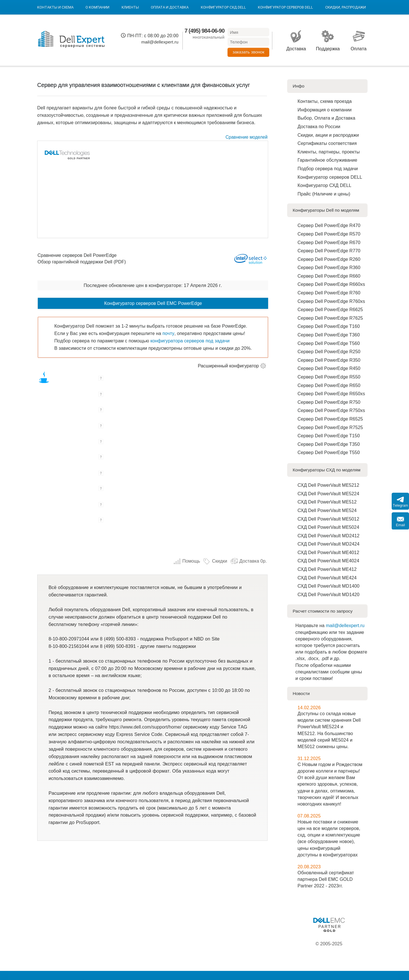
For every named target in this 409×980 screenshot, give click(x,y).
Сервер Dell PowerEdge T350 (329, 444)
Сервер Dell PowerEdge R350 (329, 360)
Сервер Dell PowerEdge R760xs (331, 301)
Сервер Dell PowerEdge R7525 (330, 427)
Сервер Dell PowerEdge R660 (329, 276)
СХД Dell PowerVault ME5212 (328, 485)
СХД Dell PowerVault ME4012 (328, 552)
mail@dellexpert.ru (160, 42)
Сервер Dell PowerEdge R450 (329, 368)
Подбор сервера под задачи (328, 168)
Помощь (187, 561)
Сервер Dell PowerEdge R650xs (331, 394)
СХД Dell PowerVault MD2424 (329, 544)
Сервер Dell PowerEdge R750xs (331, 410)
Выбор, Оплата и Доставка (326, 118)
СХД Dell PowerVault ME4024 (328, 561)
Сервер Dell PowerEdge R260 (329, 259)
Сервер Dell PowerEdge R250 (329, 351)
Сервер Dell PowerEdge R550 (329, 377)
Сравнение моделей (247, 137)
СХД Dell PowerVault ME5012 (328, 519)
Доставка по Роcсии (319, 126)
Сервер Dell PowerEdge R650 (329, 385)
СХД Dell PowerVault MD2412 (329, 536)
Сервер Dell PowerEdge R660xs (331, 284)
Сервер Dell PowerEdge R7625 (330, 318)
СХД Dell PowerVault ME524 (327, 510)
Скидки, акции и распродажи (328, 135)
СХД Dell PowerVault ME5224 (328, 494)
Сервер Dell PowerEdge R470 (329, 225)
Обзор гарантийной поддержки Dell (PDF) (82, 262)
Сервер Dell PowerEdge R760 (329, 293)
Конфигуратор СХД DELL (223, 7)
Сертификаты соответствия (327, 143)
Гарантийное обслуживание (327, 160)
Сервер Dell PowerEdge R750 (329, 402)
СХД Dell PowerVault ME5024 (328, 527)
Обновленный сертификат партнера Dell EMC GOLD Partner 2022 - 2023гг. (326, 879)
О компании (97, 7)
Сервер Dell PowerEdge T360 (329, 335)
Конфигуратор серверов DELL (285, 7)
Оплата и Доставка (170, 7)
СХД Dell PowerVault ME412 (327, 569)
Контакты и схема (55, 7)
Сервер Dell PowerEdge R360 (329, 267)
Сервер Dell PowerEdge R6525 (330, 419)
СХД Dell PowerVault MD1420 (329, 594)
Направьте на (311, 625)
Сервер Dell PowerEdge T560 (329, 343)
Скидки (215, 561)
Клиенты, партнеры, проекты (329, 152)
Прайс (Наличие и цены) (324, 194)
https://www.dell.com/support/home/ (145, 727)
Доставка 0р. (249, 561)
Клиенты (130, 7)
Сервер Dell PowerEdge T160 (329, 326)
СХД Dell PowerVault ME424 (327, 578)
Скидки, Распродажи (346, 7)
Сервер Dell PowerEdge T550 (329, 452)
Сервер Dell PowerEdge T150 (329, 436)
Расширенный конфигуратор (229, 366)
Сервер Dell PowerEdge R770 (329, 251)
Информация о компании (325, 110)
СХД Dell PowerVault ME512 (327, 502)
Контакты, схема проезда (325, 101)
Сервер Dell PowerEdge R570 (329, 234)
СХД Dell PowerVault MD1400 (329, 586)
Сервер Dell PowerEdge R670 (329, 242)
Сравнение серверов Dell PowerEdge (77, 255)
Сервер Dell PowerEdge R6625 (330, 309)
